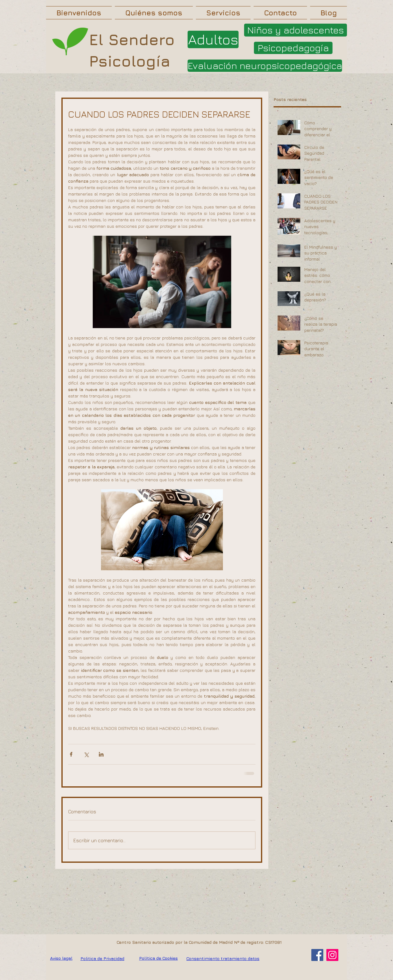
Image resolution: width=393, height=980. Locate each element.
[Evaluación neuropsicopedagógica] (265, 66)
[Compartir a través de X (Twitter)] (86, 754)
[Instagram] (332, 955)
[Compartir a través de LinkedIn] (101, 754)
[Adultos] (213, 39)
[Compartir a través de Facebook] (71, 754)
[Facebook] (317, 955)
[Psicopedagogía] (293, 48)
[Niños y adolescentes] (296, 30)
